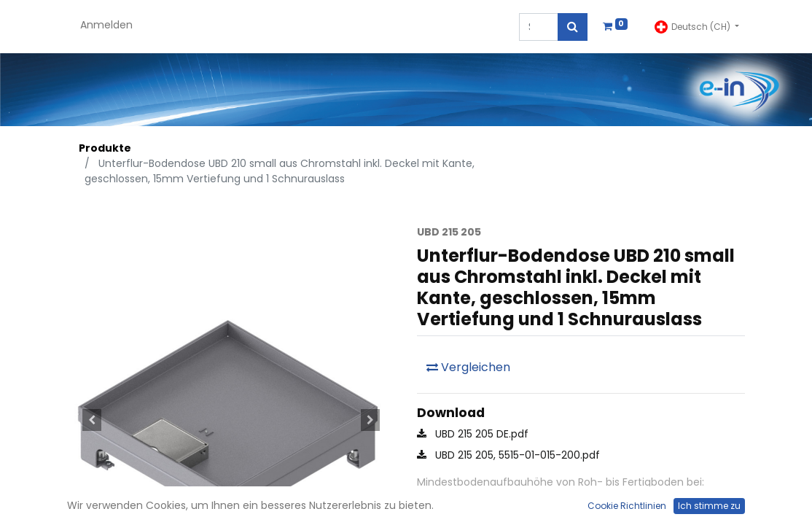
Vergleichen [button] (468, 367)
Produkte (105, 148)
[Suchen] (573, 27)
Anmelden (106, 25)
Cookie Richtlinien (627, 506)
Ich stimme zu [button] (709, 506)
